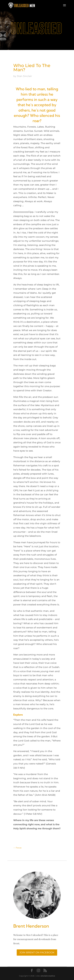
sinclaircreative (48, 976)
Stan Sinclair (24, 76)
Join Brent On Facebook (37, 953)
